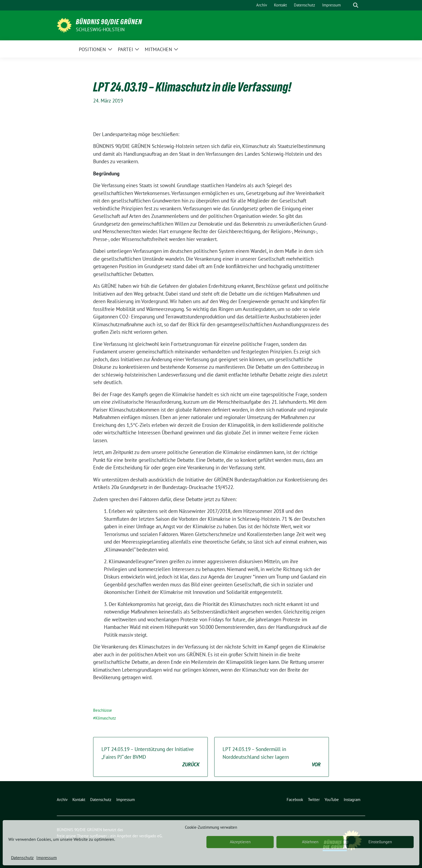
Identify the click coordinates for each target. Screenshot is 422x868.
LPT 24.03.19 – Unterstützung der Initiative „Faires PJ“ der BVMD (150, 757)
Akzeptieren (240, 842)
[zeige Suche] (356, 5)
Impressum (47, 858)
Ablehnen (310, 842)
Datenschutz (22, 858)
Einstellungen (380, 842)
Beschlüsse (103, 710)
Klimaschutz (106, 718)
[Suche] (348, 5)
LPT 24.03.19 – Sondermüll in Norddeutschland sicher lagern (272, 757)
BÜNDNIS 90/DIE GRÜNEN (109, 22)
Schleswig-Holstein (100, 29)
